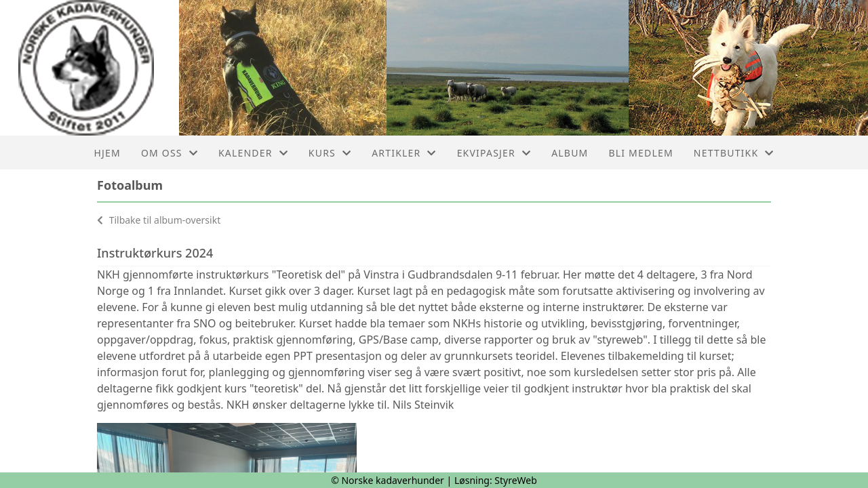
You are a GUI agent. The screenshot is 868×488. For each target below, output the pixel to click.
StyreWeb (516, 480)
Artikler (404, 153)
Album (570, 153)
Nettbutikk (734, 153)
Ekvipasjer (494, 153)
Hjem (107, 153)
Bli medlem (640, 153)
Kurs (330, 153)
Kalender (253, 153)
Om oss (170, 153)
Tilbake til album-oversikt (159, 220)
